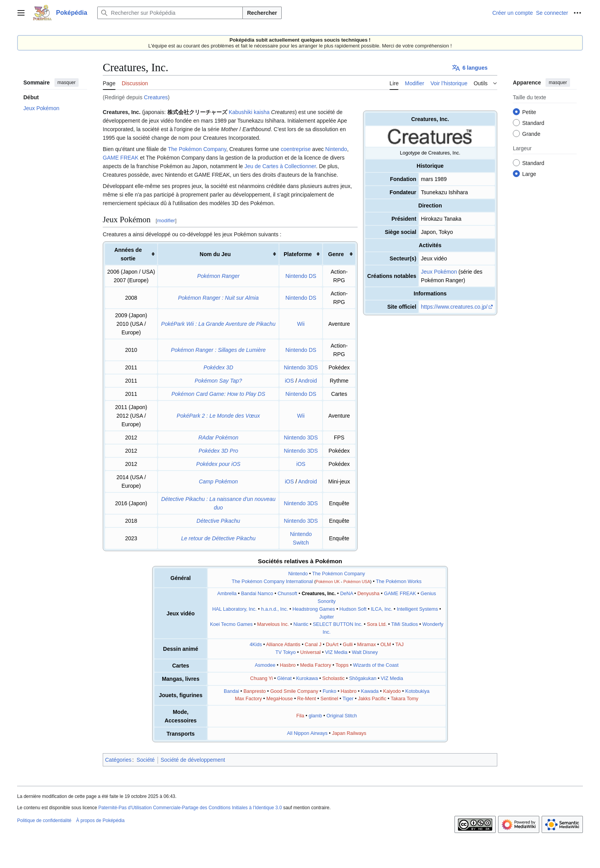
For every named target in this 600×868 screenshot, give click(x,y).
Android (307, 381)
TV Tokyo (286, 652)
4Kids (256, 645)
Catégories (118, 760)
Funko (329, 691)
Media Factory (316, 665)
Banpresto (255, 691)
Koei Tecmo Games (232, 624)
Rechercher (262, 13)
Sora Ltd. (377, 624)
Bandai (231, 691)
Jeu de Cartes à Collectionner (280, 166)
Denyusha (369, 594)
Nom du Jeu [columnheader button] (215, 254)
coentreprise (296, 149)
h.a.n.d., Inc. (275, 609)
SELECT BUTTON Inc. (338, 624)
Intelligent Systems (418, 609)
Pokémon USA (357, 582)
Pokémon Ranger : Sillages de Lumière (218, 350)
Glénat (284, 678)
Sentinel (330, 699)
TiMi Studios (404, 624)
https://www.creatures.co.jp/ (454, 307)
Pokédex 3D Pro (218, 451)
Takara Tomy (404, 699)
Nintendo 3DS (301, 367)
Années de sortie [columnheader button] (128, 254)
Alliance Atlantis (283, 645)
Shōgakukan (363, 678)
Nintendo (336, 149)
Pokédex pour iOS (218, 464)
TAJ (399, 645)
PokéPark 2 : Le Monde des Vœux (218, 416)
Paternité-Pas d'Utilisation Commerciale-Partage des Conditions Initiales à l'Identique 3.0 (190, 808)
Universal (311, 652)
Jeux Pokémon (439, 272)
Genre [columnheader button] (336, 254)
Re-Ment (307, 699)
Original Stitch (342, 716)
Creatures (156, 97)
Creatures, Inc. (319, 594)
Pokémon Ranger (218, 276)
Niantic (301, 624)
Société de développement (193, 760)
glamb (315, 716)
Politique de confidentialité (44, 821)
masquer (67, 83)
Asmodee (265, 665)
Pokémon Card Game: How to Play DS (218, 394)
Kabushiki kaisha (249, 112)
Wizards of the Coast (376, 665)
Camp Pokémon (218, 481)
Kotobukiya (417, 691)
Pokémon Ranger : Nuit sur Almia (218, 298)
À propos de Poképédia (100, 821)
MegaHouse (279, 699)
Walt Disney (365, 652)
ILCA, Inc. (382, 609)
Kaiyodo (392, 691)
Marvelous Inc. (273, 624)
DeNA (346, 594)
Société (146, 760)
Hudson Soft (353, 609)
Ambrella (227, 594)
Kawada (370, 691)
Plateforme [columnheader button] (298, 254)
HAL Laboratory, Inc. (234, 609)
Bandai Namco (257, 594)
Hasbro (288, 665)
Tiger (348, 699)
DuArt (332, 645)
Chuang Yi (261, 678)
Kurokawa (307, 678)
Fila (300, 716)
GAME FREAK (121, 158)
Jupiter (327, 617)
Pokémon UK (328, 582)
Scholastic (333, 678)
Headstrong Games (314, 609)
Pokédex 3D (218, 367)
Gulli (348, 645)
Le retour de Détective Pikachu (218, 538)
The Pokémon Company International (273, 582)
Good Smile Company (294, 691)
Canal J (313, 645)
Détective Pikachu (218, 521)
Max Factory (248, 699)
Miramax (367, 645)
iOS (289, 381)
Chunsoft (287, 594)
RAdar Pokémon (218, 438)
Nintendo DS (301, 276)
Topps (342, 665)
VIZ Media (336, 652)
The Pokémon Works (399, 582)
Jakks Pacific (372, 699)
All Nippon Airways (307, 733)
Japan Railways (349, 733)
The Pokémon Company (197, 149)
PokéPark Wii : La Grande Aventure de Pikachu (218, 324)
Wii (301, 324)
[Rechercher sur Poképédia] (170, 13)
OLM (385, 645)
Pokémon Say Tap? (218, 381)
